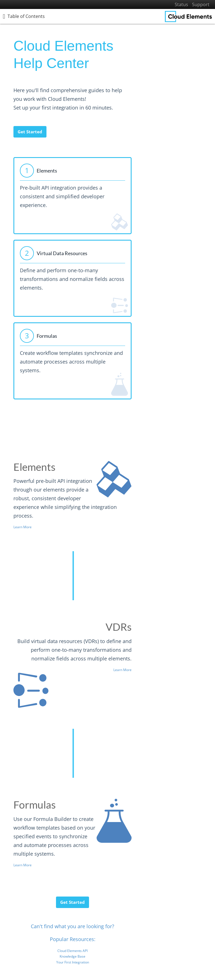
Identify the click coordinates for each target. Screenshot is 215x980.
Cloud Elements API (73, 951)
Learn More (23, 527)
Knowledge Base (73, 956)
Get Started (30, 132)
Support (201, 4)
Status (181, 4)
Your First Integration (73, 962)
